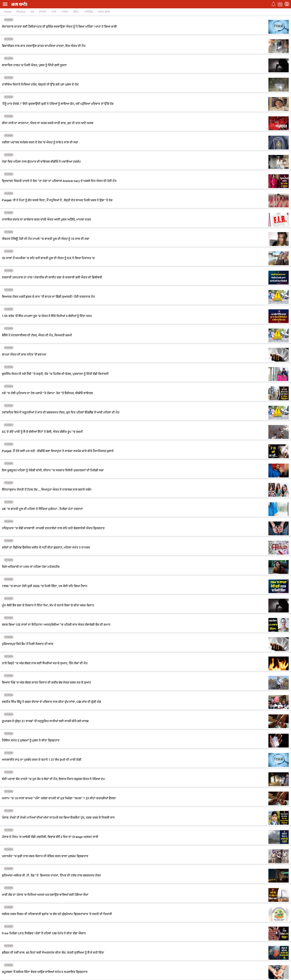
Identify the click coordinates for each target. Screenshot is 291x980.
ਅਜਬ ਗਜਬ (104, 12)
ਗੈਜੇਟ (76, 12)
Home (8, 12)
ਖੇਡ (32, 12)
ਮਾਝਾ (54, 12)
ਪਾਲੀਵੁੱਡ (88, 12)
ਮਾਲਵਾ (65, 12)
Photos (21, 12)
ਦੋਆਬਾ (43, 12)
